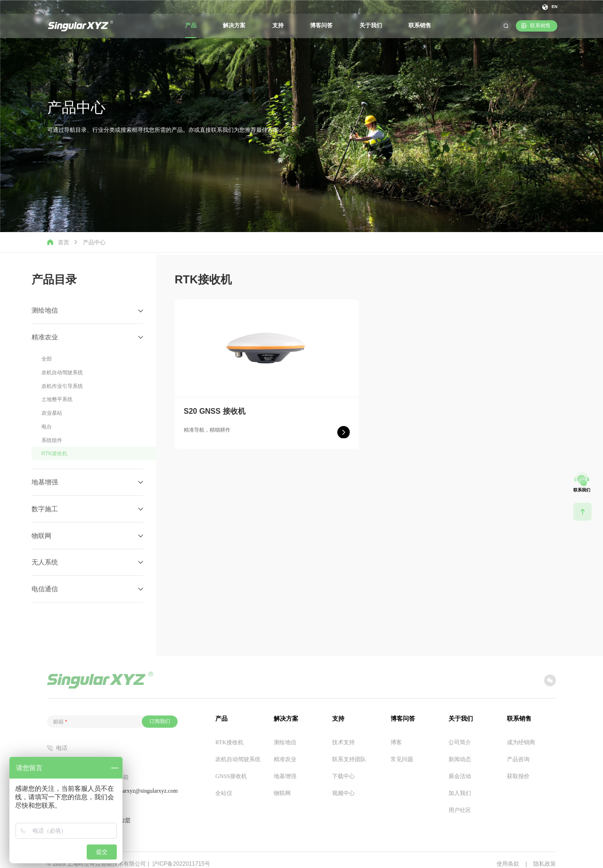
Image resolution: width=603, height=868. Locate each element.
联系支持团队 (349, 749)
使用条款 (508, 853)
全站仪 (224, 783)
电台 (47, 453)
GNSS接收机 (231, 766)
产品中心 (94, 242)
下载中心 (343, 766)
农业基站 (52, 441)
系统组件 (52, 466)
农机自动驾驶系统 (62, 403)
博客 (396, 732)
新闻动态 (460, 749)
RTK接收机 (54, 478)
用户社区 (460, 800)
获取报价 (518, 766)
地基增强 (285, 766)
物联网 (282, 783)
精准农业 (285, 749)
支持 (278, 25)
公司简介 (460, 732)
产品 (191, 25)
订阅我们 (160, 711)
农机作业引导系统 (62, 416)
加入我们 (460, 783)
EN (554, 7)
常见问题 (402, 749)
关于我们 (371, 25)
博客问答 (321, 25)
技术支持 (343, 732)
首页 (58, 242)
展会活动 (460, 766)
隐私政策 (545, 853)
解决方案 (234, 25)
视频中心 (343, 783)
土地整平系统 (57, 428)
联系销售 (420, 25)
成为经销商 (521, 732)
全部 (47, 390)
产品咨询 (518, 749)
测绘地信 (285, 732)
